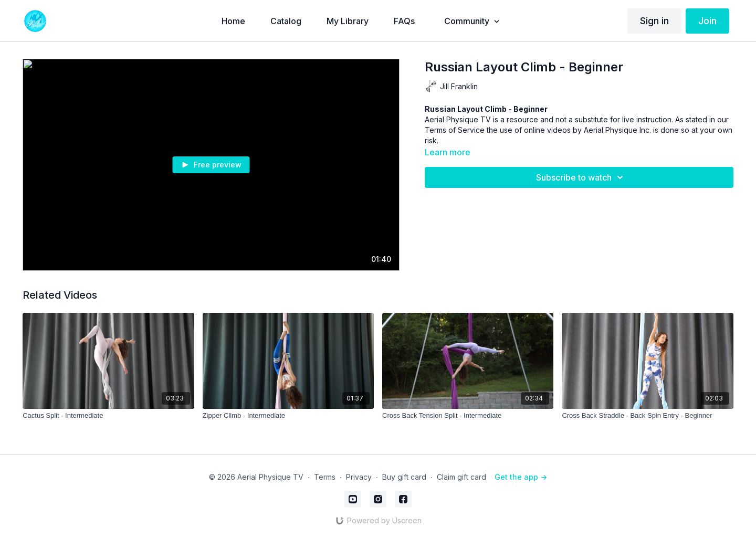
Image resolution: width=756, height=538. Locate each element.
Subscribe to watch (581, 177)
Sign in (654, 21)
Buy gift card (404, 477)
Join (707, 21)
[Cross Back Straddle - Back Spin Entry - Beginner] (647, 416)
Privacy (359, 477)
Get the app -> (521, 477)
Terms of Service (455, 130)
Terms (325, 477)
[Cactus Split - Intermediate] (108, 416)
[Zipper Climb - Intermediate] (288, 416)
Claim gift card (461, 477)
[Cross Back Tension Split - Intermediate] (468, 416)
